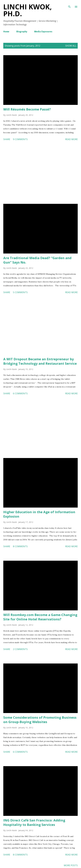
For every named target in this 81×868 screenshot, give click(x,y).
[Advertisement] (40, 173)
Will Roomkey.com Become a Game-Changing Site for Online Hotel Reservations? (40, 617)
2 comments (20, 649)
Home (6, 32)
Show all (71, 46)
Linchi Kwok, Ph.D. (28, 10)
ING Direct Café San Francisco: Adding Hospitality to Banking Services (34, 822)
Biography (22, 32)
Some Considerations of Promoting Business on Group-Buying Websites (40, 720)
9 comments (20, 139)
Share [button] (7, 139)
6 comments (20, 393)
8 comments (20, 546)
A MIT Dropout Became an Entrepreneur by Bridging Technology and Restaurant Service (40, 361)
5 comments (20, 292)
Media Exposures (43, 32)
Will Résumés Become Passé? (27, 109)
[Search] (69, 5)
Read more (71, 139)
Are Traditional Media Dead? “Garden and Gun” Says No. (37, 260)
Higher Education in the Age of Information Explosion (39, 514)
